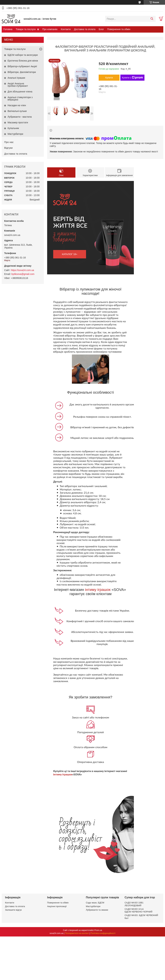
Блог (101, 29)
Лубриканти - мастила (20, 117)
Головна (8, 29)
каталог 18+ (70, 254)
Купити (109, 78)
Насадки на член (17, 105)
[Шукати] (152, 19)
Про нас (9, 142)
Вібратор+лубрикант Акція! (22, 66)
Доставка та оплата (85, 29)
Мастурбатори (15, 134)
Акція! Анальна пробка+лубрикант (18, 85)
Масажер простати (18, 122)
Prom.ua (98, 930)
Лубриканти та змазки (97, 910)
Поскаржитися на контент (77, 933)
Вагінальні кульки (17, 111)
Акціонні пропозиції (57, 906)
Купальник (13, 128)
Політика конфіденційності (103, 933)
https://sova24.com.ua (22, 270)
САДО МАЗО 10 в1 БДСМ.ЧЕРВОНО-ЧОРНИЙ (138, 910)
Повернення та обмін (119, 29)
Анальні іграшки (16, 78)
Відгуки (8, 148)
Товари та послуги (26, 29)
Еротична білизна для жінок (23, 61)
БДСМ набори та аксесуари (23, 55)
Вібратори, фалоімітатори (22, 72)
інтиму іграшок (98, 590)
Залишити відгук (13, 910)
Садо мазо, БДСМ (95, 903)
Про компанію (50, 29)
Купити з (132, 78)
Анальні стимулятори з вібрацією (20, 98)
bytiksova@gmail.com (23, 274)
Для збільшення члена (20, 92)
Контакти (66, 29)
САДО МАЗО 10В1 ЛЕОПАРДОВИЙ (134, 904)
